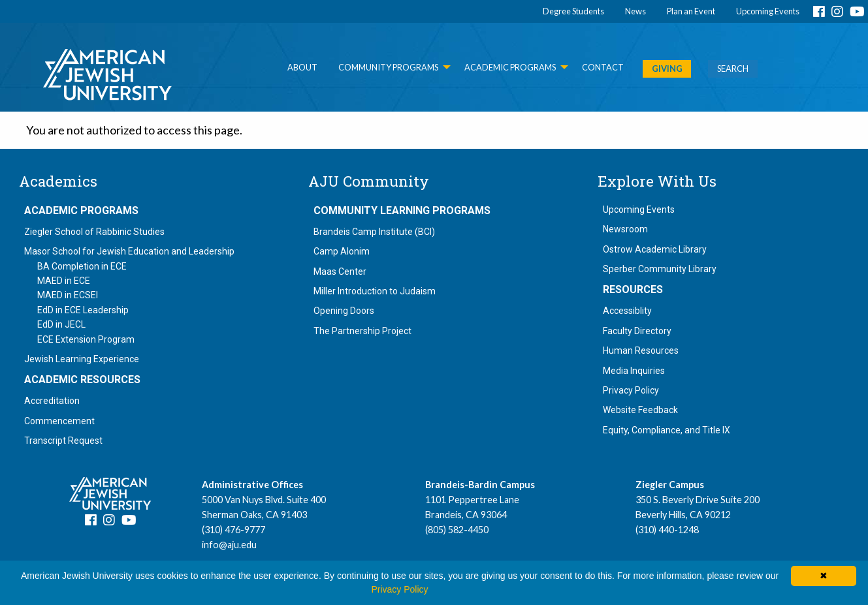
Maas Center (340, 271)
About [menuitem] (302, 67)
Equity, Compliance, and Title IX (667, 430)
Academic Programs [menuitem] (510, 67)
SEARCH (733, 69)
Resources (633, 290)
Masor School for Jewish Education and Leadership (129, 251)
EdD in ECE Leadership (83, 310)
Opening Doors (344, 311)
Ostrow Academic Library (655, 249)
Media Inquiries (634, 371)
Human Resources (641, 350)
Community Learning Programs (402, 211)
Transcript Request (63, 441)
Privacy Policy (631, 390)
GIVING (667, 69)
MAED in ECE (64, 281)
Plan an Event (691, 11)
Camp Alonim (342, 251)
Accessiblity (627, 311)
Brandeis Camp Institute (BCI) (374, 232)
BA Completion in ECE (82, 266)
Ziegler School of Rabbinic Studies (94, 232)
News (635, 11)
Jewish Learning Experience (82, 359)
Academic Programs (81, 211)
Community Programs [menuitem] (388, 67)
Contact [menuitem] (603, 67)
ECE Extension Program (86, 339)
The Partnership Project (362, 331)
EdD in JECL (61, 324)
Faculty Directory (637, 331)
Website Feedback (640, 410)
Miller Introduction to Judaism (375, 291)
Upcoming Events (768, 11)
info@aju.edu (229, 545)
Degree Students (573, 11)
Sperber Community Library (660, 269)
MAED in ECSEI (68, 295)
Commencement (59, 421)
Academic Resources (82, 380)
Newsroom (625, 229)
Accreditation (52, 401)
